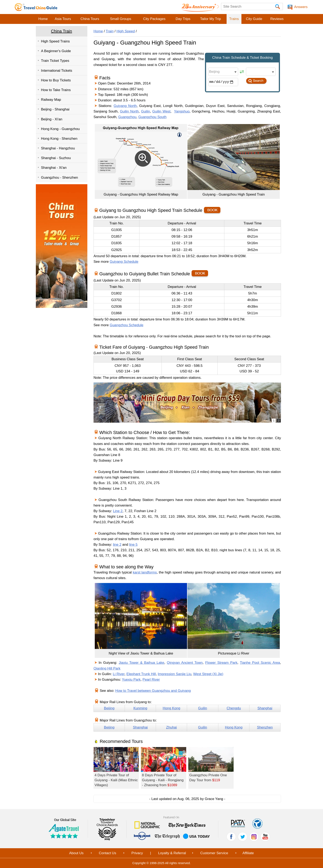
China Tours (90, 19)
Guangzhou (127, 117)
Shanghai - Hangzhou (58, 148)
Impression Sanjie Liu (175, 674)
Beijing (109, 708)
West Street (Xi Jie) (208, 674)
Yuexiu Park (131, 680)
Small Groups (121, 19)
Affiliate (248, 853)
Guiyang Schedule (124, 262)
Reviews (277, 19)
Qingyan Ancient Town (185, 663)
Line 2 (118, 511)
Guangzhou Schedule (126, 325)
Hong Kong (171, 708)
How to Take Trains (56, 90)
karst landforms (145, 572)
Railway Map (51, 100)
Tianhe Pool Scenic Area (260, 663)
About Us (76, 853)
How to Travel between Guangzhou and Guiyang (153, 691)
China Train (61, 31)
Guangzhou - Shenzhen (60, 178)
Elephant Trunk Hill (141, 674)
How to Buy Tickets (56, 80)
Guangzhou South (152, 117)
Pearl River (151, 680)
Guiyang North (125, 106)
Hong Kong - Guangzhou (60, 129)
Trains (234, 19)
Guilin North (129, 111)
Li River (119, 674)
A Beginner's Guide (56, 51)
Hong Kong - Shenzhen (59, 139)
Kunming (140, 708)
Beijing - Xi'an (52, 119)
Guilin (146, 111)
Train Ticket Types (55, 61)
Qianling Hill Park (107, 668)
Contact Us (108, 853)
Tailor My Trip (210, 19)
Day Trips (183, 19)
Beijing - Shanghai (55, 109)
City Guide (254, 19)
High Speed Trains (55, 41)
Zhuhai (171, 727)
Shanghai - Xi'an (54, 168)
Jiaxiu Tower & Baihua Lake (142, 663)
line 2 (117, 545)
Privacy (137, 853)
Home (43, 19)
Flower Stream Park (221, 663)
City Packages (154, 19)
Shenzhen (265, 727)
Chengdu (234, 708)
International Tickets (57, 71)
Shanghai (265, 708)
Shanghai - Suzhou (56, 158)
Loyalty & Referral (172, 853)
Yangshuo (182, 111)
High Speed (126, 31)
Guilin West (161, 111)
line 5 (133, 545)
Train (110, 31)
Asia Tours (63, 19)
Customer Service (214, 853)
